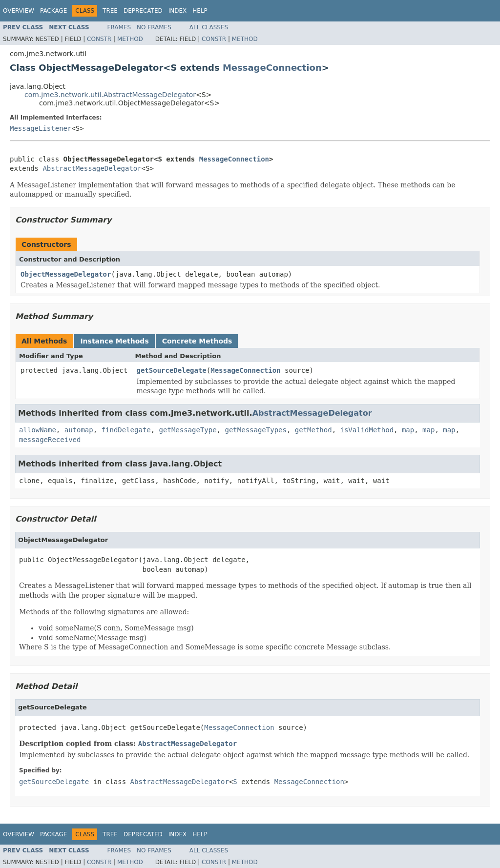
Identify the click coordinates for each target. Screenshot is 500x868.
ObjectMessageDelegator (66, 274)
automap (79, 430)
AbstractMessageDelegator (92, 168)
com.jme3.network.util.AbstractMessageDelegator (110, 95)
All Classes (209, 27)
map (408, 430)
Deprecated (143, 11)
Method (130, 39)
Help (200, 11)
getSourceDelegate (172, 370)
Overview (19, 11)
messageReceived (50, 440)
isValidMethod (367, 430)
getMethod (313, 430)
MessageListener (41, 128)
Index (178, 11)
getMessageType (188, 430)
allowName (38, 430)
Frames (119, 27)
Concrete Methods (197, 341)
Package (53, 11)
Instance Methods (114, 341)
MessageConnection (272, 68)
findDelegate (126, 430)
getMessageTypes (255, 430)
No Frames (154, 27)
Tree (110, 11)
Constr (99, 39)
